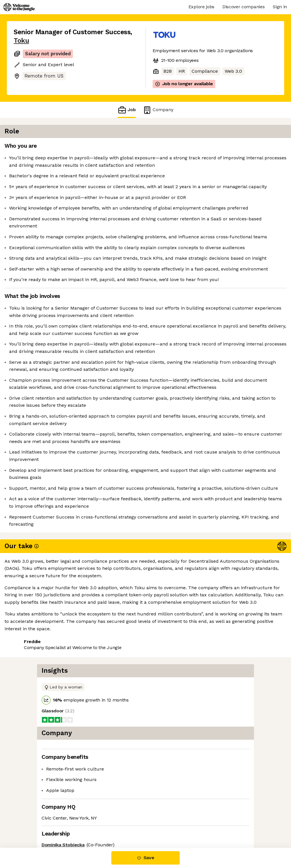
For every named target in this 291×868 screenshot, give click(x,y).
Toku (21, 41)
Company (158, 110)
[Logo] (19, 7)
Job (127, 110)
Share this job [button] (29, 824)
